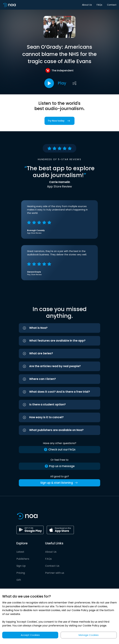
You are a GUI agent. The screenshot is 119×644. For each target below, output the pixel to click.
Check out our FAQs (60, 450)
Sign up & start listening (60, 483)
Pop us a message (60, 466)
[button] (59, 328)
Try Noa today (59, 121)
